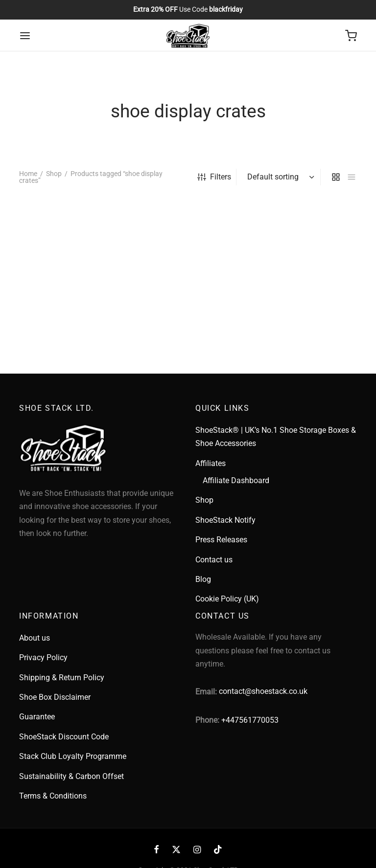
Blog (203, 579)
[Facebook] (156, 850)
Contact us (214, 560)
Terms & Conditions (53, 796)
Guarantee (37, 717)
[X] (176, 850)
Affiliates (211, 463)
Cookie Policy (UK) (227, 599)
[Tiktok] (218, 850)
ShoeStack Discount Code (64, 737)
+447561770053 (250, 720)
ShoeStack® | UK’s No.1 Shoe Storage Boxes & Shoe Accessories (276, 437)
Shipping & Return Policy (62, 678)
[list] (352, 177)
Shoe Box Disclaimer (55, 697)
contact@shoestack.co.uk (263, 691)
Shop (54, 174)
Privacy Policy (43, 657)
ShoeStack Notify (225, 520)
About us (35, 638)
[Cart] (351, 36)
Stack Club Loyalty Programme (73, 756)
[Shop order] (280, 177)
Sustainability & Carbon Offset (71, 776)
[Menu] (25, 36)
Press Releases (221, 540)
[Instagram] (197, 850)
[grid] (336, 177)
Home (28, 174)
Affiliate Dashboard (236, 480)
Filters (214, 177)
